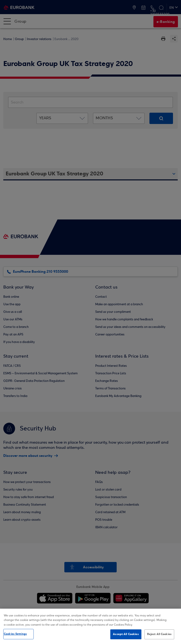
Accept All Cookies (126, 634)
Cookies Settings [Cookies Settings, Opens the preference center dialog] (15, 634)
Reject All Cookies (159, 634)
